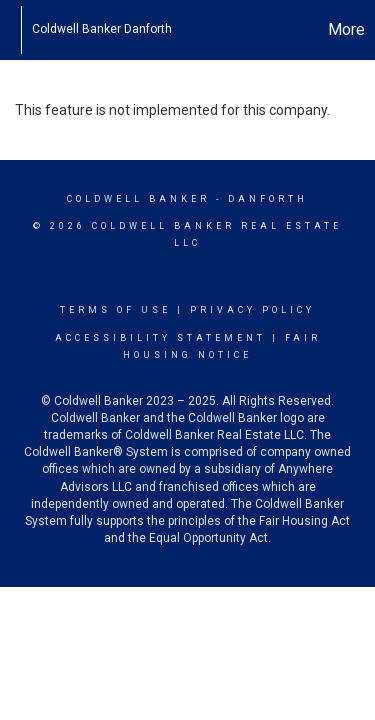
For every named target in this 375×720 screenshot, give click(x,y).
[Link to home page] (10, 30)
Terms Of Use (115, 310)
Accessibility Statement (160, 338)
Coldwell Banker (138, 199)
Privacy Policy (252, 310)
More (346, 29)
